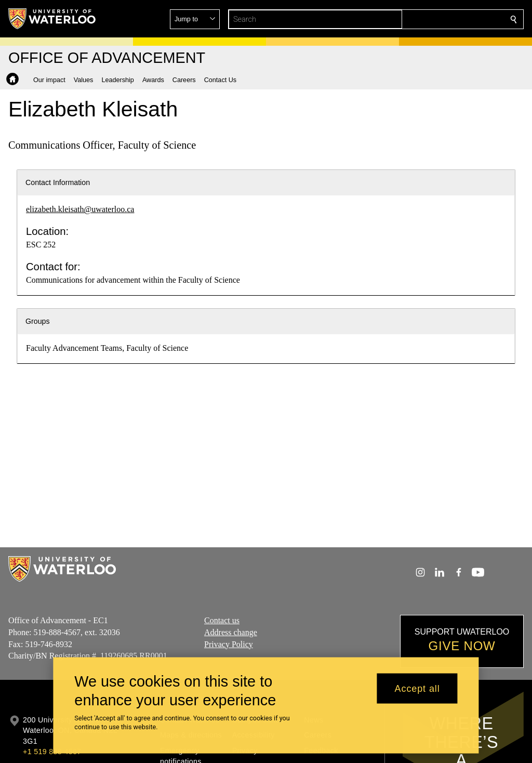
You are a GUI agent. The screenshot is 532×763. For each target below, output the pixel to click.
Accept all (417, 688)
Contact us (222, 620)
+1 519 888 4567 (52, 752)
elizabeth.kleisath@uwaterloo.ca (80, 209)
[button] (438, 19)
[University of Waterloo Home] (52, 19)
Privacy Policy (229, 644)
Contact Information (58, 182)
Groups (38, 321)
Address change (231, 632)
